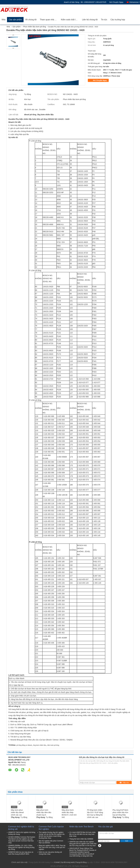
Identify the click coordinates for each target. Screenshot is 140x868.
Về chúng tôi (31, 20)
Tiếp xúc (124, 783)
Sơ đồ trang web (68, 862)
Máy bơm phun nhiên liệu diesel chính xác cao (17, 812)
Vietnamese (135, 2)
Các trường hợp (118, 20)
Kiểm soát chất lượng (71, 20)
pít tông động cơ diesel (24, 745)
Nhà (3, 20)
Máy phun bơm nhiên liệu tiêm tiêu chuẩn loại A (44, 812)
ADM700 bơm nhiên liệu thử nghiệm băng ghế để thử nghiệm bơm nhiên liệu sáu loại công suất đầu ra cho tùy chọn (83, 844)
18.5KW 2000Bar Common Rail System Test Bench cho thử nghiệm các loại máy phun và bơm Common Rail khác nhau (22, 840)
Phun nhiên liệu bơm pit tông (35, 27)
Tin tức (104, 20)
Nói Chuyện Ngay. (117, 2)
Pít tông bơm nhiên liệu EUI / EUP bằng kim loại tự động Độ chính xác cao (95, 814)
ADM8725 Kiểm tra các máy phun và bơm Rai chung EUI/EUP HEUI (21, 853)
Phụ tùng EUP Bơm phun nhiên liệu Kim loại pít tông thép (120, 812)
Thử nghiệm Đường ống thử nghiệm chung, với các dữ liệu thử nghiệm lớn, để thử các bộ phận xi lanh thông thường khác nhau (52, 835)
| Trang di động (80, 862)
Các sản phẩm (15, 20)
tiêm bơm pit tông (53, 745)
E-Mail (57, 862)
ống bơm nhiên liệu (40, 745)
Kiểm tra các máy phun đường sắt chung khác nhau (50, 853)
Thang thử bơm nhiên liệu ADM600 (81, 839)
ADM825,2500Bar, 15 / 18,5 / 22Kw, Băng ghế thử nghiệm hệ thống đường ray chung (21, 847)
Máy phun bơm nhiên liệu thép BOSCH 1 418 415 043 (69, 814)
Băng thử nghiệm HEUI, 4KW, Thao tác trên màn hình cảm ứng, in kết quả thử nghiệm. (52, 847)
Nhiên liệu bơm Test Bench (81, 827)
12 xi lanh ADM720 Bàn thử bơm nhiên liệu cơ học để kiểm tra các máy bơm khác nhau (82, 834)
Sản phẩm (17, 27)
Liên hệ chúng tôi (90, 20)
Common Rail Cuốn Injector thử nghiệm (51, 828)
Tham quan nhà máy (49, 20)
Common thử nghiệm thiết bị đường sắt (21, 828)
